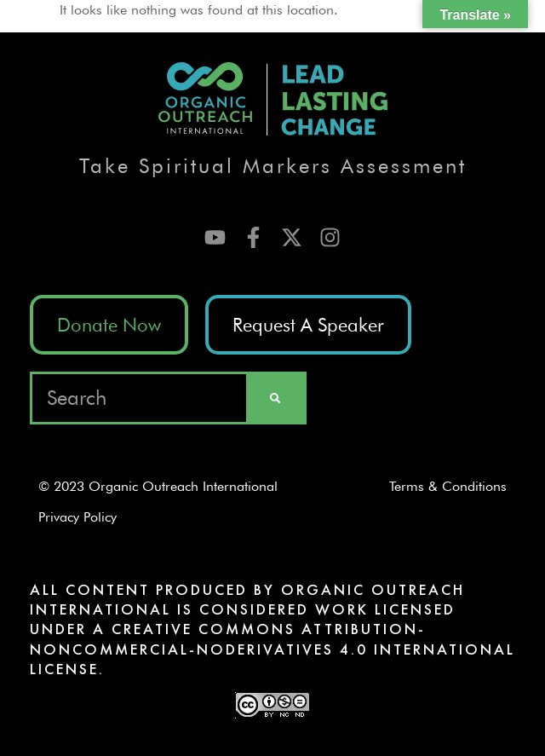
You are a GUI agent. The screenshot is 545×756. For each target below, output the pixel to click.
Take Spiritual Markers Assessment (273, 166)
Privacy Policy (83, 517)
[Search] (275, 398)
